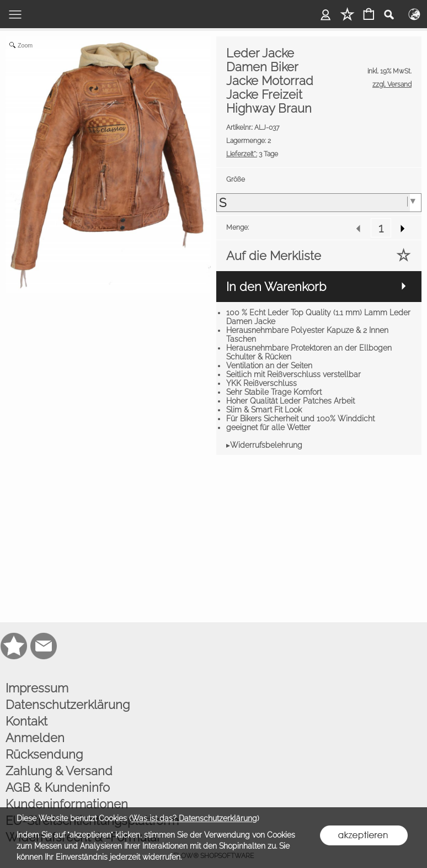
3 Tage (252, 154)
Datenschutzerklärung (68, 705)
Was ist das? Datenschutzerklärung (194, 818)
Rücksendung (44, 754)
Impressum (37, 688)
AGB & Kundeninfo (58, 787)
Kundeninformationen (67, 804)
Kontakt (26, 721)
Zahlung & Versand (59, 771)
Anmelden (35, 738)
